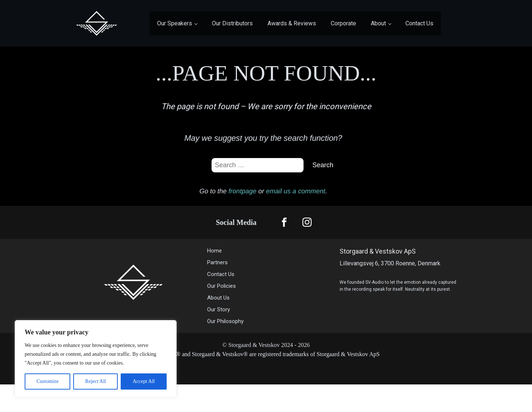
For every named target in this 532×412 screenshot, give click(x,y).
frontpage (242, 191)
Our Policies (221, 286)
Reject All (96, 381)
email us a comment (296, 191)
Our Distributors (232, 23)
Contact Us (419, 23)
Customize (47, 381)
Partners (217, 262)
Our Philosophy (225, 321)
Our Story (219, 309)
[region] (96, 359)
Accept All (143, 381)
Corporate (343, 23)
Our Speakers (175, 23)
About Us (219, 298)
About (378, 23)
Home (214, 251)
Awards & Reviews (292, 23)
